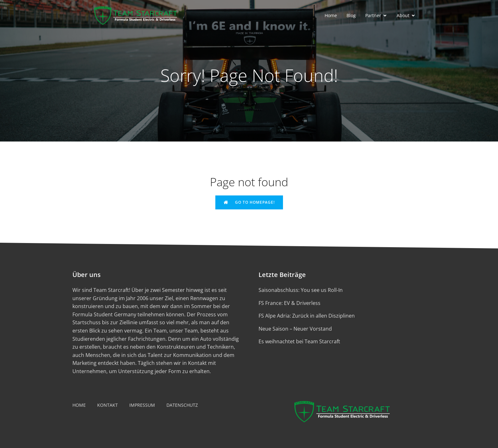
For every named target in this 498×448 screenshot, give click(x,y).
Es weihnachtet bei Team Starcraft (299, 341)
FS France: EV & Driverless (289, 303)
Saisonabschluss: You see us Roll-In (301, 290)
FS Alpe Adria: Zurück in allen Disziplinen (307, 316)
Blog (351, 15)
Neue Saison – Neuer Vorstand (295, 329)
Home (331, 15)
